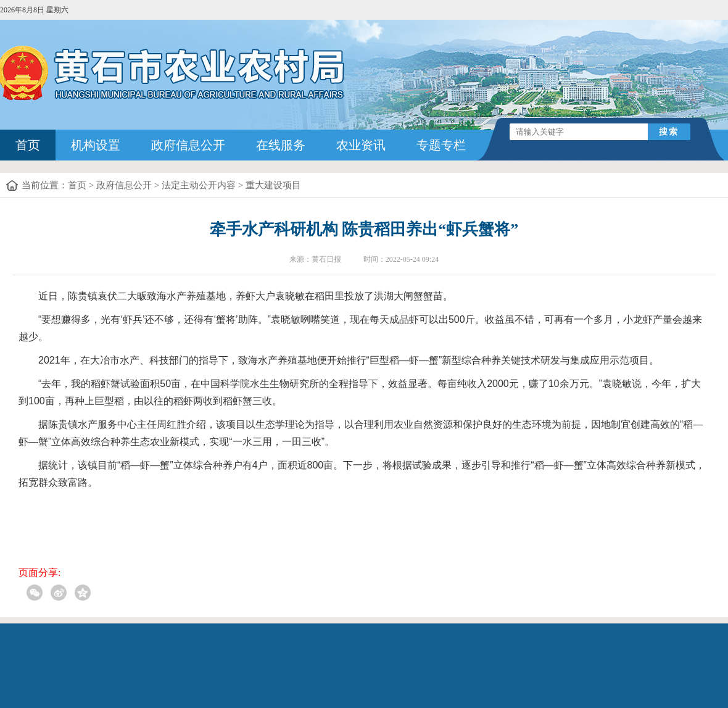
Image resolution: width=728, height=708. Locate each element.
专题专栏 (441, 145)
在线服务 (281, 145)
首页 (28, 145)
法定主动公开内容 (199, 185)
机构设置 (96, 145)
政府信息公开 (188, 145)
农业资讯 (361, 145)
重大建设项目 (273, 185)
